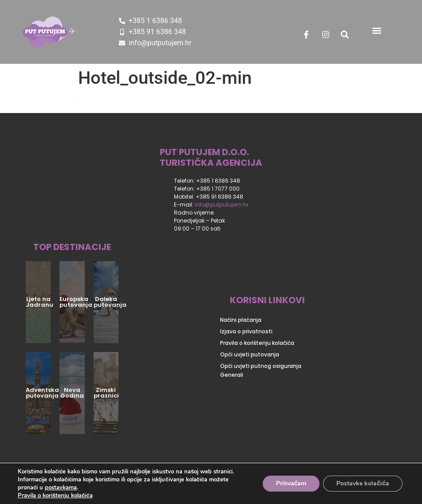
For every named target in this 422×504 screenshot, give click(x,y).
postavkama (61, 488)
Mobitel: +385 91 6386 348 (209, 197)
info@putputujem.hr (222, 205)
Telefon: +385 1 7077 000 (207, 189)
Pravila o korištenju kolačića (257, 343)
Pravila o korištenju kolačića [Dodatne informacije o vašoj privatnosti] (55, 496)
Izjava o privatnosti (246, 331)
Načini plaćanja (241, 320)
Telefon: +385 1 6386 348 (207, 181)
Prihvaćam (291, 483)
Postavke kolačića (363, 483)
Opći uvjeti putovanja (250, 354)
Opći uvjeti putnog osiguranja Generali (261, 370)
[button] (377, 30)
